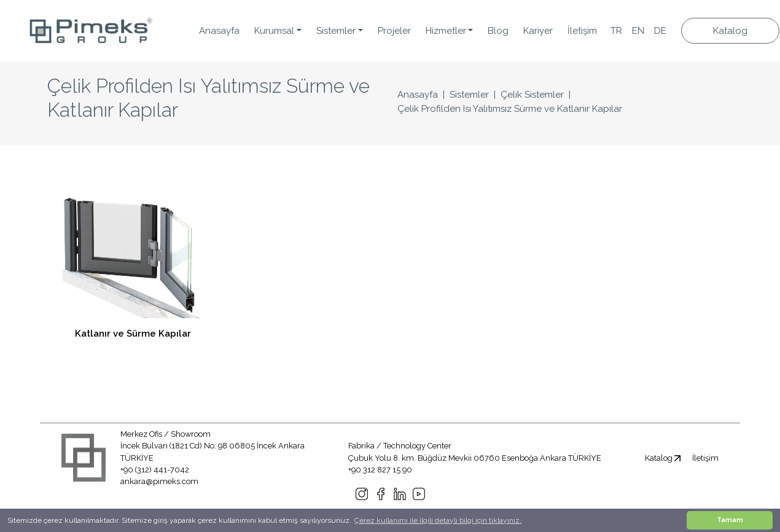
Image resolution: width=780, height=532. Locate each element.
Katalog (730, 31)
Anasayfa (219, 31)
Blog (498, 31)
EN (638, 31)
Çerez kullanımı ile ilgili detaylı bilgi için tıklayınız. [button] (438, 520)
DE (660, 31)
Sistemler (469, 95)
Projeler (394, 31)
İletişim (582, 31)
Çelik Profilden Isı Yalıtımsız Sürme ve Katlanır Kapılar (510, 109)
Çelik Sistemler (532, 95)
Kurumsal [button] (274, 31)
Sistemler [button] (336, 31)
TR (616, 31)
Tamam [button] (730, 520)
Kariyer (538, 31)
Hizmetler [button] (446, 31)
